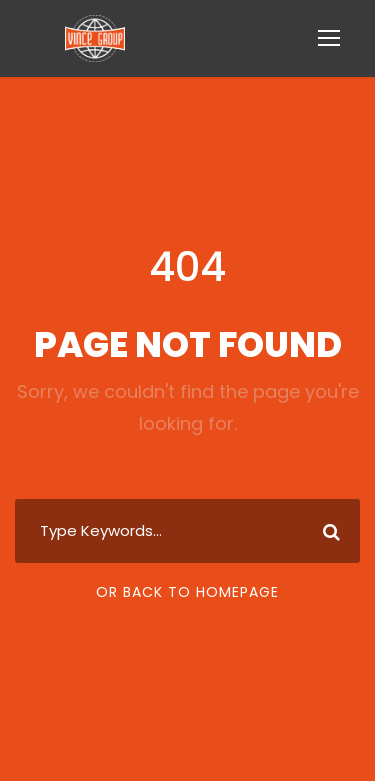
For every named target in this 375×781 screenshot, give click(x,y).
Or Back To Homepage (187, 592)
